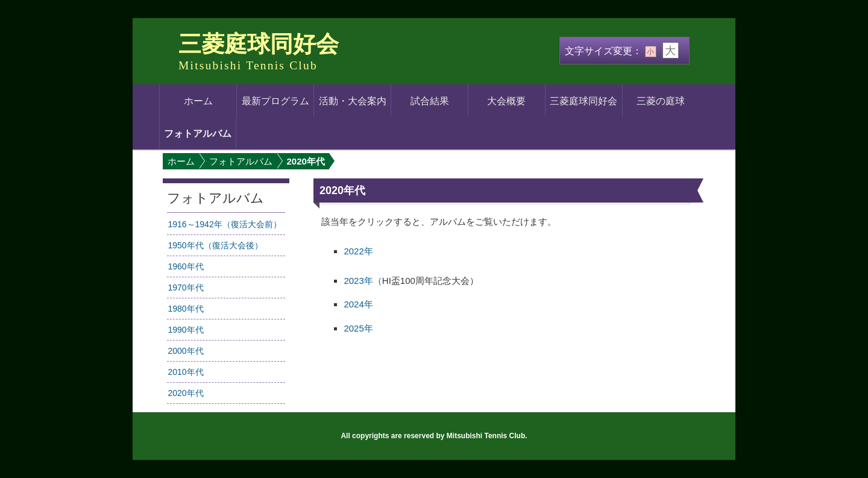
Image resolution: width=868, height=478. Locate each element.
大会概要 (506, 101)
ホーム (198, 101)
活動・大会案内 (353, 101)
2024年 (358, 304)
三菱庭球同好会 (259, 44)
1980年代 (185, 309)
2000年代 (185, 351)
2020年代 (185, 393)
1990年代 (185, 330)
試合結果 (430, 101)
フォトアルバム (198, 133)
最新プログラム (275, 101)
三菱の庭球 (661, 101)
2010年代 (185, 372)
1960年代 (185, 266)
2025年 (358, 328)
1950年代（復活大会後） (215, 245)
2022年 (358, 251)
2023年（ (363, 281)
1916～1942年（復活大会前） (224, 224)
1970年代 (185, 288)
